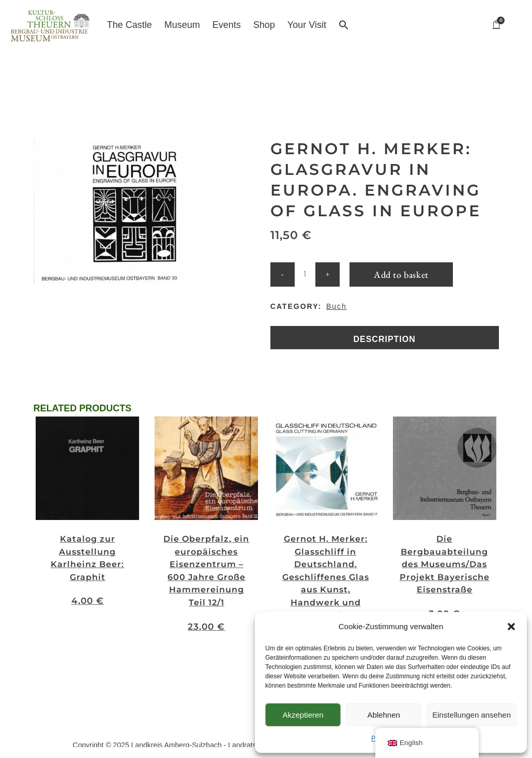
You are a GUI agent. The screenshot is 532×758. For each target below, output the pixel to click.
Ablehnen (383, 715)
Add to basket (401, 268)
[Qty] (305, 268)
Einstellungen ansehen (472, 715)
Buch (337, 300)
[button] (511, 627)
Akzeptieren (303, 715)
